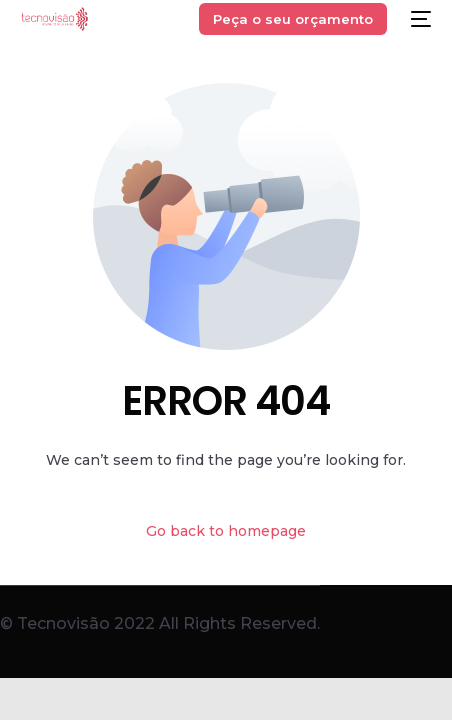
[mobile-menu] (419, 19)
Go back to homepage (226, 531)
